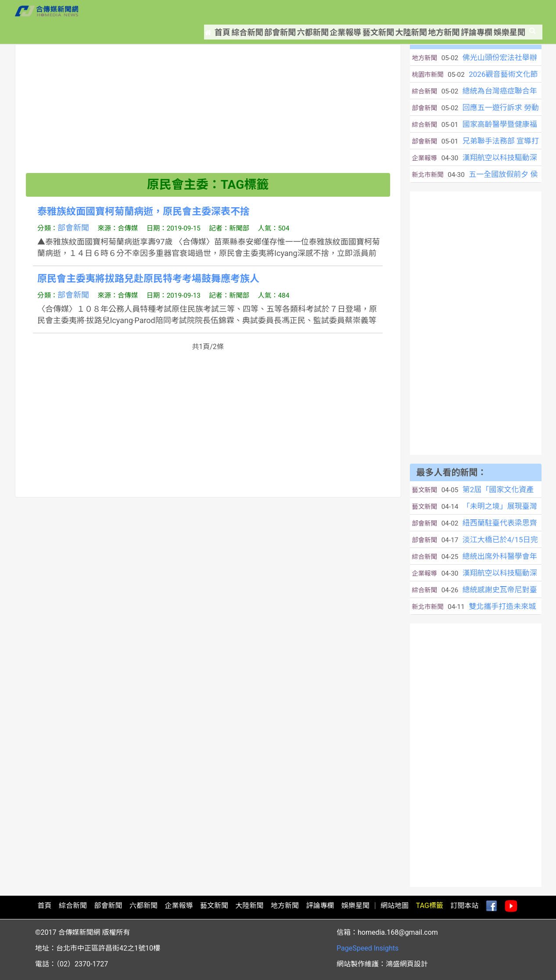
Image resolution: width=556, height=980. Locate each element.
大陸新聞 (396, 11)
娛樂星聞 (512, 11)
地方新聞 (435, 11)
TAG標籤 (430, 906)
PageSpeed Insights (368, 948)
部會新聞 (242, 11)
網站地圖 (395, 906)
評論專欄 (473, 11)
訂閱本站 (464, 906)
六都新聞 (280, 11)
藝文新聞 (358, 11)
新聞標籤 (61, 39)
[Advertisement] (208, 112)
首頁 (168, 11)
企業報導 (319, 11)
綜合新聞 (203, 11)
